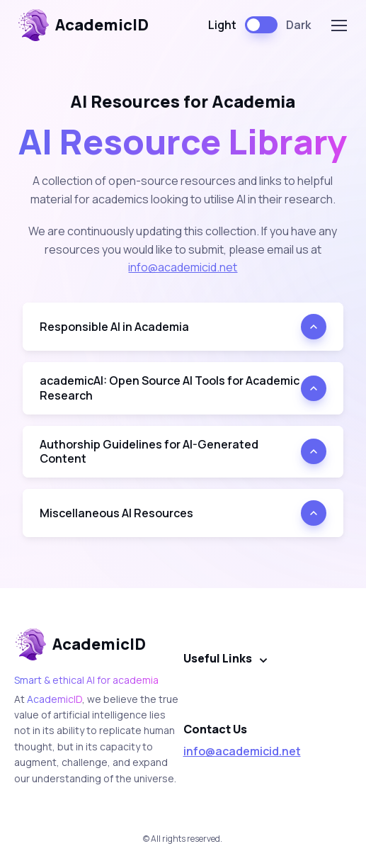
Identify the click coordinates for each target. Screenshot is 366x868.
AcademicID (83, 25)
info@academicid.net (183, 267)
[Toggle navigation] (338, 26)
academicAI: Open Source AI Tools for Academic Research (170, 388)
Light (222, 25)
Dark (298, 25)
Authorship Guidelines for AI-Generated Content (149, 452)
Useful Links (218, 658)
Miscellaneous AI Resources (116, 513)
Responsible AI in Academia (114, 327)
